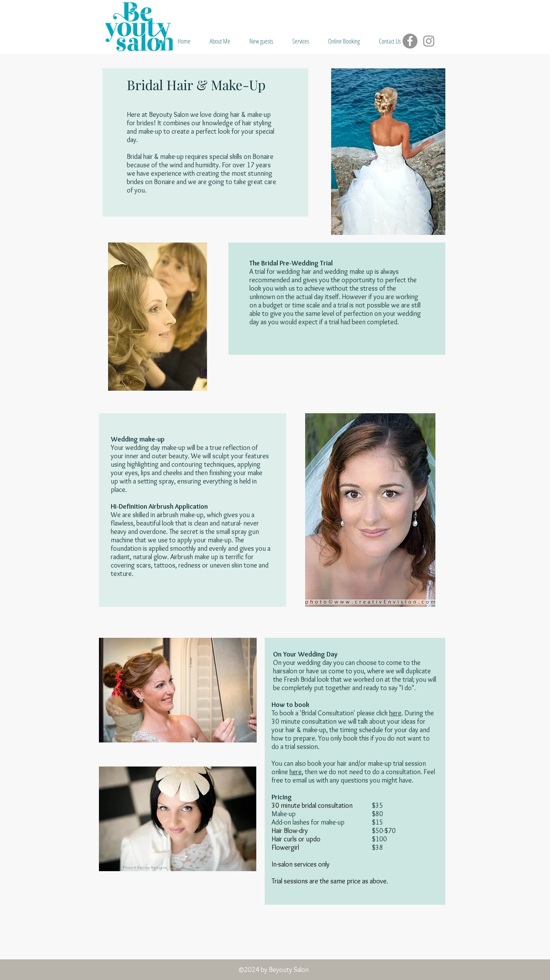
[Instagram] (429, 41)
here (395, 713)
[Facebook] (410, 41)
